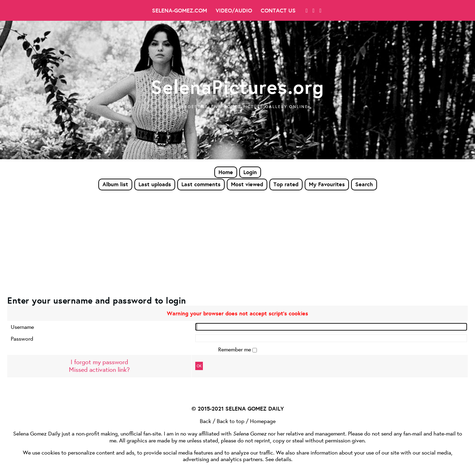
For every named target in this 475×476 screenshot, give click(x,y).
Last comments (201, 184)
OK (199, 366)
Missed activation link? (99, 370)
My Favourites (327, 184)
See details (278, 459)
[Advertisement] (238, 243)
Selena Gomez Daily (37, 433)
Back (205, 421)
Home (226, 172)
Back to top (231, 421)
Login (250, 172)
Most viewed (247, 184)
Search (364, 184)
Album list (115, 184)
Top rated (286, 184)
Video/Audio (234, 10)
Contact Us (278, 10)
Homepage (263, 421)
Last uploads (155, 184)
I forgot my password (99, 362)
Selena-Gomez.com (180, 10)
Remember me (235, 349)
